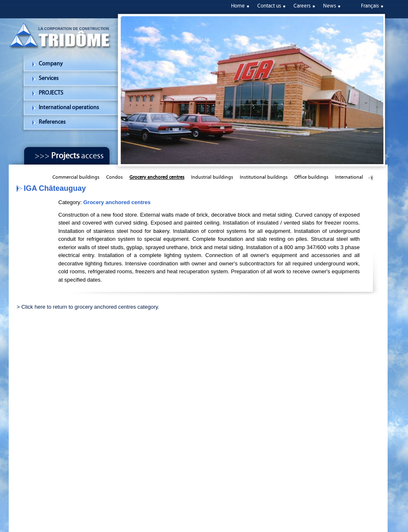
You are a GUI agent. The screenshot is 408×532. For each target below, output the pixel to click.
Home (238, 6)
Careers (302, 6)
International (349, 177)
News (330, 6)
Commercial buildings (76, 177)
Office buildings (311, 177)
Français (370, 6)
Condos (114, 177)
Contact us (269, 6)
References (52, 122)
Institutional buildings (264, 177)
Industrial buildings (212, 177)
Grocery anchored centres (157, 177)
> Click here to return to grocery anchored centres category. (88, 307)
